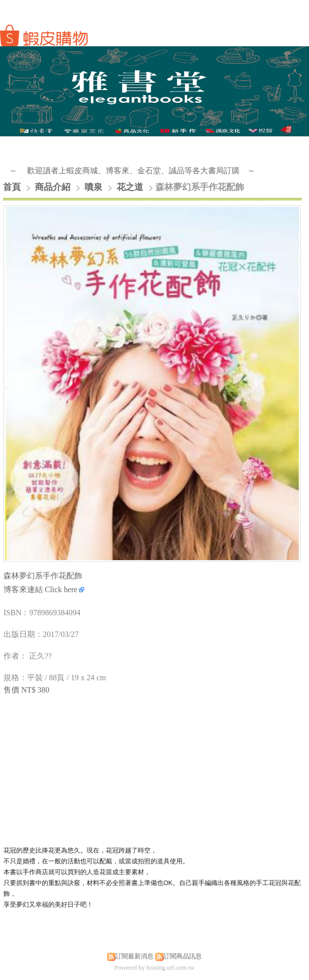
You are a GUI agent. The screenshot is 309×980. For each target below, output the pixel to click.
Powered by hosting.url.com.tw (155, 967)
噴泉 (93, 187)
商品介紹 (54, 187)
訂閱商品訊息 (183, 956)
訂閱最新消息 (134, 956)
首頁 (12, 187)
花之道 (130, 187)
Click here (64, 589)
